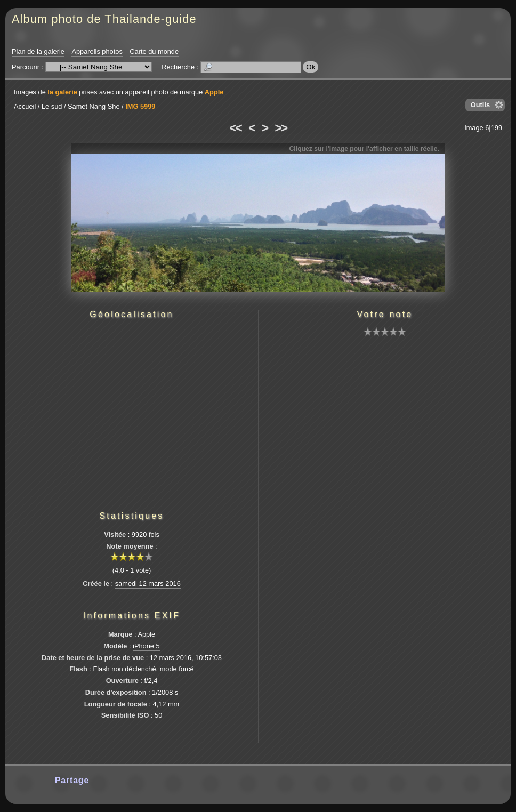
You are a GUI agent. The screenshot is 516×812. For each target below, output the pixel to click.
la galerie (62, 92)
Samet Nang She (94, 106)
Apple (214, 92)
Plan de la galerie (38, 51)
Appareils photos (97, 51)
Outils (480, 105)
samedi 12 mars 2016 (148, 584)
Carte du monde (154, 51)
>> (281, 128)
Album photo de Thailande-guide (104, 19)
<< (235, 128)
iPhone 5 (146, 646)
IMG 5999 (140, 106)
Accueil (25, 106)
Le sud (52, 106)
